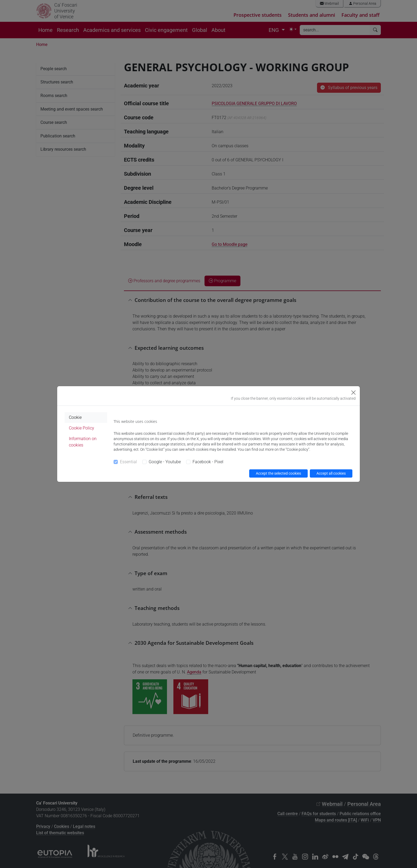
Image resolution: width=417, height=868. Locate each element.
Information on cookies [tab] (83, 442)
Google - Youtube (165, 462)
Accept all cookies (331, 473)
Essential (128, 462)
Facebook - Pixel (208, 462)
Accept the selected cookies (278, 473)
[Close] (353, 393)
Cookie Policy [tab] (82, 428)
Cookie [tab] (75, 417)
